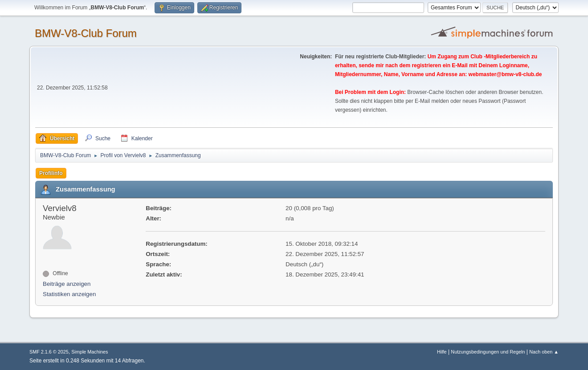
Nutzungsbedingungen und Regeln (488, 352)
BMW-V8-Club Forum (86, 33)
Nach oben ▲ (544, 352)
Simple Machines (90, 352)
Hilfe (442, 352)
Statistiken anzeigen (69, 294)
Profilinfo (51, 173)
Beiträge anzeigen (67, 284)
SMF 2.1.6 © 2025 (49, 352)
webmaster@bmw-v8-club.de (505, 74)
